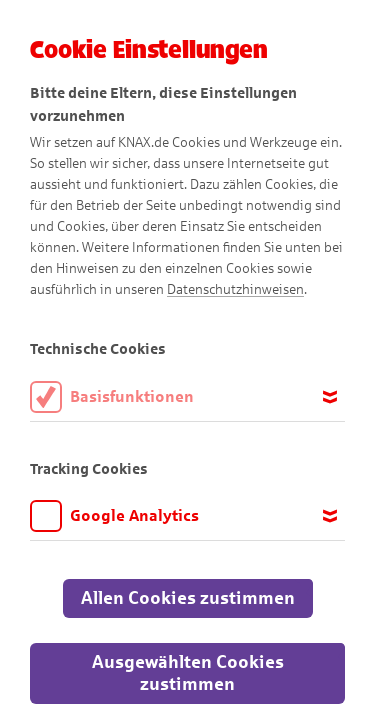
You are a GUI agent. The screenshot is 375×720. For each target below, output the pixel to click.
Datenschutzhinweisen (235, 289)
